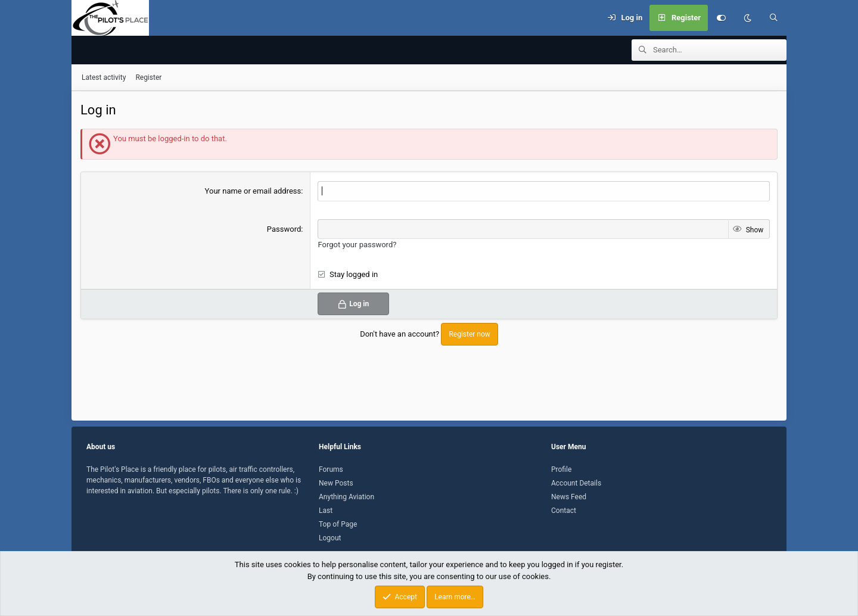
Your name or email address (253, 192)
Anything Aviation (346, 497)
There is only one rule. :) (261, 491)
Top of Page (338, 524)
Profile (561, 469)
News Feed (569, 497)
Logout (330, 538)
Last (326, 511)
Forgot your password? (357, 245)
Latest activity (104, 78)
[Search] (773, 18)
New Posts (336, 483)
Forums (331, 469)
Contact (564, 511)
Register (148, 78)
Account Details (576, 483)
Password (284, 230)
